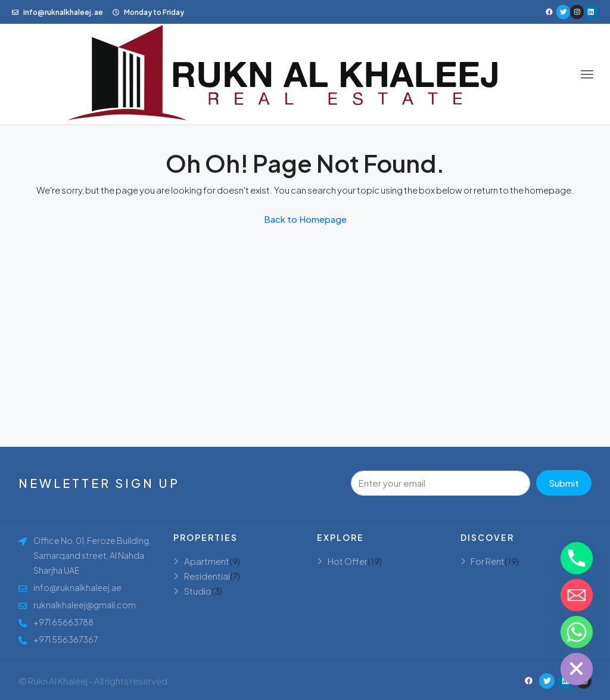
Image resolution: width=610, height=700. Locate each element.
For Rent (488, 561)
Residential (207, 576)
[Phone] (577, 558)
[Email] (577, 595)
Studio (198, 591)
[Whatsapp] (577, 632)
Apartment (207, 561)
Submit (564, 483)
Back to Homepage (305, 219)
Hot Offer (348, 561)
